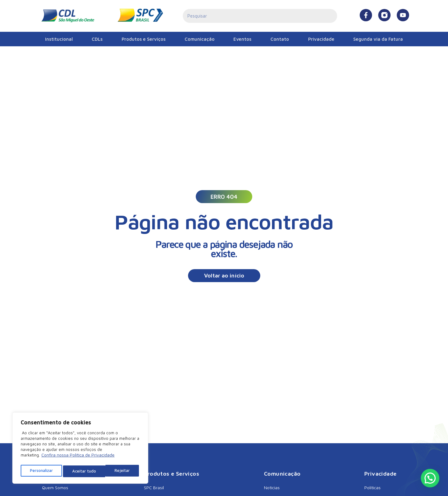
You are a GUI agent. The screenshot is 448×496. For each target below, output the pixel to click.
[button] (224, 197)
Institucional (59, 39)
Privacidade (321, 39)
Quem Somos (55, 488)
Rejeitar (80, 471)
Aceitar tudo (119, 471)
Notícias (272, 488)
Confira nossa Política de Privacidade (78, 458)
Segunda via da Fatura (378, 39)
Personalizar (41, 471)
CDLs (97, 39)
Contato (280, 39)
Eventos (242, 39)
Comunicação (200, 39)
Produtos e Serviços (144, 39)
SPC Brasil (154, 488)
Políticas (373, 488)
